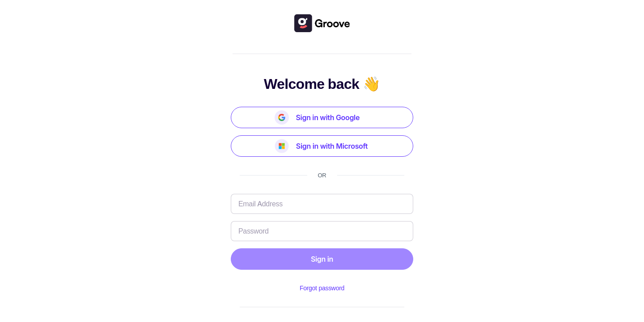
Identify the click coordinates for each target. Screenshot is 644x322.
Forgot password (322, 288)
